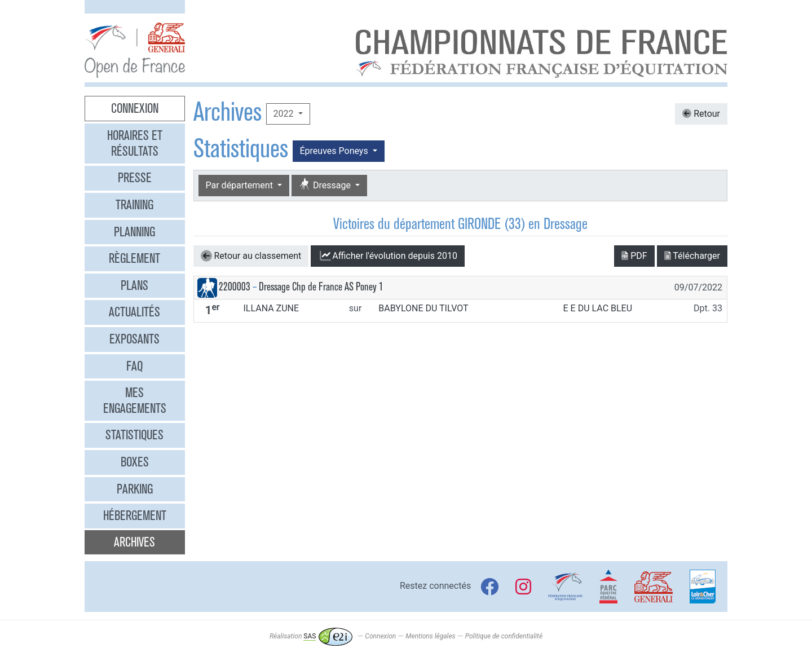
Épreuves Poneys (335, 151)
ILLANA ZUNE (271, 308)
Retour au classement (251, 256)
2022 (285, 114)
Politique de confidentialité (504, 636)
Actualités (134, 312)
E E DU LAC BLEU (598, 308)
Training (134, 205)
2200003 (235, 287)
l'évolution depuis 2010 (388, 256)
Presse (135, 178)
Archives (134, 542)
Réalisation (311, 636)
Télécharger (692, 256)
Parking (135, 489)
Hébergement (135, 515)
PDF (634, 256)
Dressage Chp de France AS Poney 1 (321, 287)
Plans (134, 285)
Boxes (135, 462)
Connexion (135, 108)
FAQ (134, 366)
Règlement (134, 258)
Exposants (134, 339)
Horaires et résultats (135, 143)
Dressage (326, 185)
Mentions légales (430, 636)
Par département (240, 185)
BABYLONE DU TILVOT (423, 308)
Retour (701, 114)
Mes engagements (135, 400)
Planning (134, 232)
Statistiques (134, 435)
